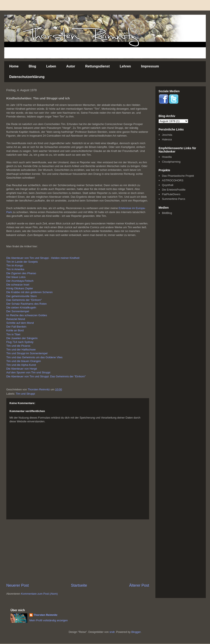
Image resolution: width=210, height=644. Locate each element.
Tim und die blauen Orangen (24, 361)
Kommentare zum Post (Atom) (39, 594)
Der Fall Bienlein (16, 327)
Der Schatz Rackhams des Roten (26, 304)
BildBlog (167, 213)
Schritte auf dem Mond (20, 323)
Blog (32, 66)
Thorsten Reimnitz (45, 615)
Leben (51, 66)
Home (14, 66)
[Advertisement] (78, 551)
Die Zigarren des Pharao (21, 273)
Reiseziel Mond (16, 319)
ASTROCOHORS (173, 180)
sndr (112, 632)
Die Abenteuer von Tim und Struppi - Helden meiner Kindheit (43, 258)
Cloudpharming (171, 162)
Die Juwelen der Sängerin (22, 338)
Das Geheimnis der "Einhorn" (24, 300)
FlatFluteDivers (171, 194)
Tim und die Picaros (18, 346)
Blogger (136, 632)
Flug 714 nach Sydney (20, 342)
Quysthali (168, 185)
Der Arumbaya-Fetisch (20, 281)
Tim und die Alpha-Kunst (21, 365)
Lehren (125, 66)
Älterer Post (139, 585)
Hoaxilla (167, 157)
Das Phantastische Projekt (178, 176)
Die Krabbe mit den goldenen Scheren (29, 292)
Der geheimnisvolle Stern (22, 296)
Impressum (150, 66)
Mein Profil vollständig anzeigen (49, 620)
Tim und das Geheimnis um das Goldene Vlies (34, 357)
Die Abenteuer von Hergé (22, 369)
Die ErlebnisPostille (174, 190)
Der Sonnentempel (18, 311)
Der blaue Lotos (16, 277)
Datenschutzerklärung (27, 77)
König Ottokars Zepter (20, 288)
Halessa (167, 139)
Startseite (79, 585)
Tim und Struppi (25, 394)
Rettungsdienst (97, 66)
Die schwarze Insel (18, 285)
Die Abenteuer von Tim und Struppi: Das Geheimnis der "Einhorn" (46, 376)
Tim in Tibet (13, 334)
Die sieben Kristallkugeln (21, 308)
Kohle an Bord (15, 330)
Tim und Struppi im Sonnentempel (27, 353)
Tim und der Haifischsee (21, 350)
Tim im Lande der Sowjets (22, 262)
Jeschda (167, 135)
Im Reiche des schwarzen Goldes (27, 315)
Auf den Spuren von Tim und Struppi (28, 372)
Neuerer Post (18, 585)
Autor (71, 66)
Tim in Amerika (15, 269)
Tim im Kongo (15, 265)
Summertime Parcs (174, 199)
